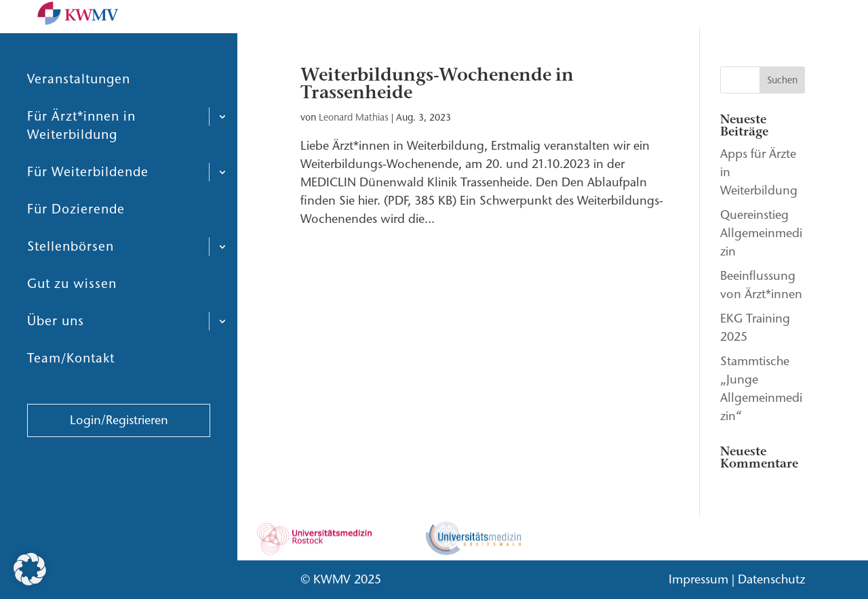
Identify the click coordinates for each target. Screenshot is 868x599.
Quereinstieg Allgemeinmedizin (761, 233)
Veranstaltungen (79, 111)
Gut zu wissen (72, 316)
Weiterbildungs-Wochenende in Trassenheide (437, 84)
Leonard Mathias (354, 118)
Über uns (56, 353)
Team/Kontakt (71, 391)
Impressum (698, 579)
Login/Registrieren (119, 453)
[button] (30, 569)
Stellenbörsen (71, 279)
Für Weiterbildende (88, 204)
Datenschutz (771, 579)
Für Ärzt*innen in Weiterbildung (81, 158)
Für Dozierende (76, 242)
